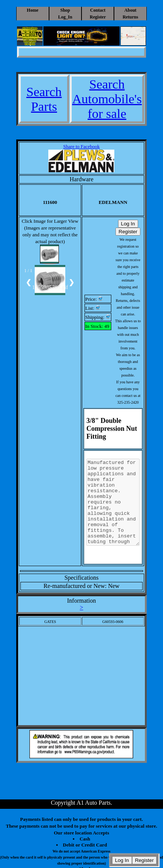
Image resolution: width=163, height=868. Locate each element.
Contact (98, 10)
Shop (65, 10)
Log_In (65, 17)
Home (33, 10)
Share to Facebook (82, 146)
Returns (130, 17)
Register (98, 17)
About (131, 10)
